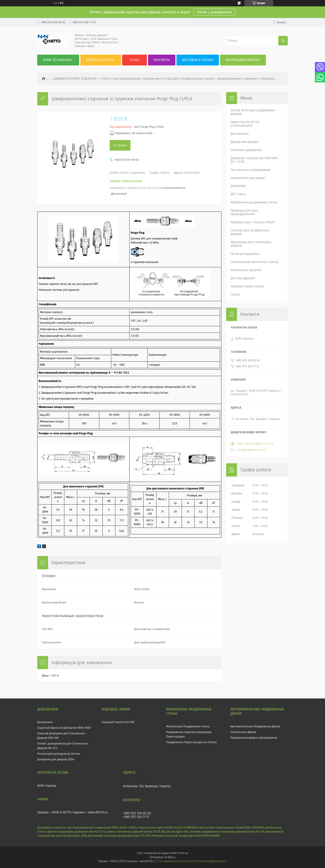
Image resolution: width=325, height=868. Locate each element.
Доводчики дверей (245, 142)
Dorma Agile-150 (177, 832)
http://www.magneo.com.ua (255, 443)
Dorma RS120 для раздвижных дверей (253, 112)
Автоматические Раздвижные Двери (255, 726)
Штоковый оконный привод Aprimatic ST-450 (119, 836)
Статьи (235, 294)
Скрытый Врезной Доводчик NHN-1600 (64, 728)
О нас (135, 60)
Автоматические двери (248, 178)
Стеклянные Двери (243, 732)
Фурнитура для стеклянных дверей (251, 244)
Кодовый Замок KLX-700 (118, 722)
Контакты (162, 60)
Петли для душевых (245, 254)
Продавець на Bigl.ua (162, 857)
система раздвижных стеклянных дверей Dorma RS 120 (227, 832)
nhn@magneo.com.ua (251, 450)
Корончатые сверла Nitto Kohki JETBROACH (168, 827)
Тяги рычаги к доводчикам (250, 170)
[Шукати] (283, 41)
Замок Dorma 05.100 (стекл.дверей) (245, 124)
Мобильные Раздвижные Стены (188, 726)
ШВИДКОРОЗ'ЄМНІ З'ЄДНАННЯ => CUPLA (82, 79)
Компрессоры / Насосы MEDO (253, 222)
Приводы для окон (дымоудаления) (244, 212)
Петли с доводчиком (214, 12)
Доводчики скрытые (51, 827)
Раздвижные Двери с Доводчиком (254, 738)
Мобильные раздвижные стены (254, 202)
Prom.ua (183, 853)
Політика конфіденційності (210, 861)
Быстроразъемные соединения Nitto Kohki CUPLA (102, 827)
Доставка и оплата (198, 60)
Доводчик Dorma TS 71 (90, 832)
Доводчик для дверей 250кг (56, 759)
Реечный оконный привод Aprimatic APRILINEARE (186, 836)
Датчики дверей (243, 278)
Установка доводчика (246, 150)
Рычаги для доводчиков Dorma (59, 754)
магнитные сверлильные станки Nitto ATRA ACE (232, 827)
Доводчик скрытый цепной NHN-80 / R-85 (255, 160)
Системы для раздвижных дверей (250, 232)
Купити (122, 145)
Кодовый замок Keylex (247, 286)
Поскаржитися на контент (175, 861)
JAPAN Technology (58, 60)
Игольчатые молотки (246, 270)
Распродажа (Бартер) (243, 60)
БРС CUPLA (238, 194)
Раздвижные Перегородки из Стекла (191, 742)
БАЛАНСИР (238, 186)
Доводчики (45, 722)
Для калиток (240, 134)
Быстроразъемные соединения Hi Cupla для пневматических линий (164, 79)
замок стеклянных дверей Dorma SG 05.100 (136, 832)
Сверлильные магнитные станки (254, 262)
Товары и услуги (100, 60)
